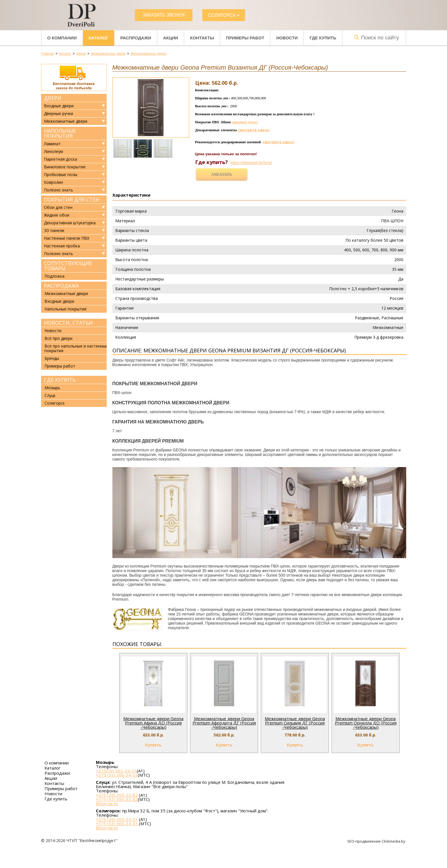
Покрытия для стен (72, 199)
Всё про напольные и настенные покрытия (76, 348)
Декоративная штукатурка (70, 223)
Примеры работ (245, 38)
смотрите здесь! (245, 122)
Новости (287, 38)
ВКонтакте (107, 804)
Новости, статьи (68, 323)
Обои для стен (58, 207)
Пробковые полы (61, 175)
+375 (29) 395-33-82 (117, 795)
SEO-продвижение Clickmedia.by (377, 841)
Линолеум (53, 152)
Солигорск (55, 403)
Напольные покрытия (60, 133)
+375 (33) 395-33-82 (117, 799)
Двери (53, 98)
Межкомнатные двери (66, 121)
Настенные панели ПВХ (67, 238)
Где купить (323, 38)
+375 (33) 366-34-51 (117, 775)
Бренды (52, 358)
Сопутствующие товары (68, 266)
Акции (171, 38)
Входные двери (59, 106)
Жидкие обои (57, 215)
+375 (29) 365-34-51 (117, 819)
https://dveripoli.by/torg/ (251, 163)
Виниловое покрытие (65, 167)
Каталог (99, 38)
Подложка (54, 276)
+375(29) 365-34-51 (116, 771)
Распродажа (61, 286)
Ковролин (53, 182)
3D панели (54, 231)
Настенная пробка (62, 246)
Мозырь (52, 388)
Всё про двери (58, 338)
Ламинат (52, 144)
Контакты (202, 38)
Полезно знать (58, 190)
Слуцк (50, 395)
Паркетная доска (60, 159)
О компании (62, 38)
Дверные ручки (58, 114)
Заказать (221, 174)
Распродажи (136, 38)
